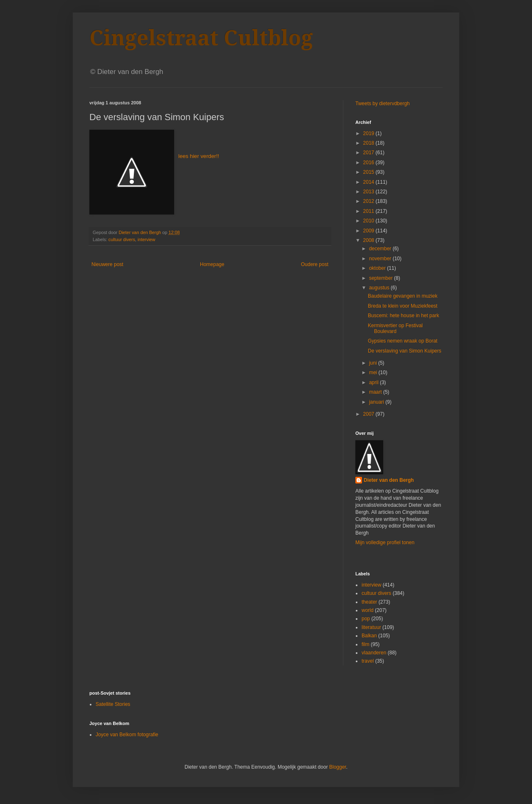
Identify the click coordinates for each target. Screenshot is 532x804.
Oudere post (315, 264)
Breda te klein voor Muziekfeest (403, 306)
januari (377, 402)
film (366, 644)
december (381, 249)
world (368, 610)
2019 (369, 133)
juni (374, 363)
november (381, 259)
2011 (369, 211)
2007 (369, 414)
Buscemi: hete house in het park (403, 316)
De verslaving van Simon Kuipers (405, 351)
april (374, 382)
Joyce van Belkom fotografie (127, 735)
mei (374, 372)
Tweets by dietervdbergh (383, 104)
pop (366, 619)
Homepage (212, 264)
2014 (369, 182)
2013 (369, 192)
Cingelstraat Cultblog (201, 38)
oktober (378, 268)
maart (376, 392)
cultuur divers (122, 239)
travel (368, 661)
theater (369, 602)
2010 (369, 221)
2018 (369, 143)
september (382, 278)
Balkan (369, 636)
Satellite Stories (113, 704)
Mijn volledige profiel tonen (385, 543)
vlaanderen (374, 653)
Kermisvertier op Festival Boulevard (395, 328)
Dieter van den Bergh (389, 480)
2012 (369, 201)
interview (147, 239)
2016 (369, 163)
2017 (369, 153)
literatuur (371, 627)
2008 (369, 240)
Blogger (338, 767)
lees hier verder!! (199, 156)
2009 (369, 231)
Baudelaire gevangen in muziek (403, 296)
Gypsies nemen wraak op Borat (403, 341)
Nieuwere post (107, 264)
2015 (369, 172)
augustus (380, 288)
